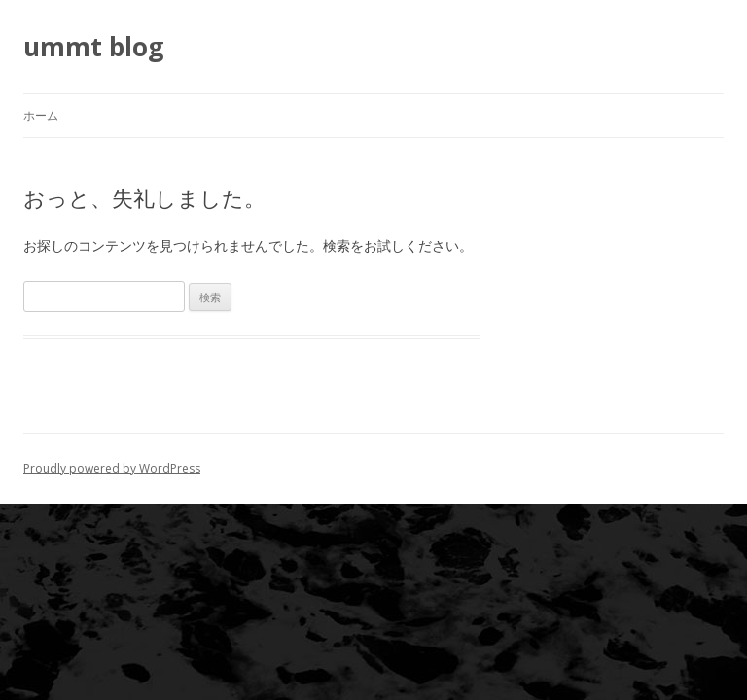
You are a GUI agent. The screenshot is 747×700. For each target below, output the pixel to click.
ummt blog (93, 47)
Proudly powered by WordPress (112, 468)
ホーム (41, 115)
